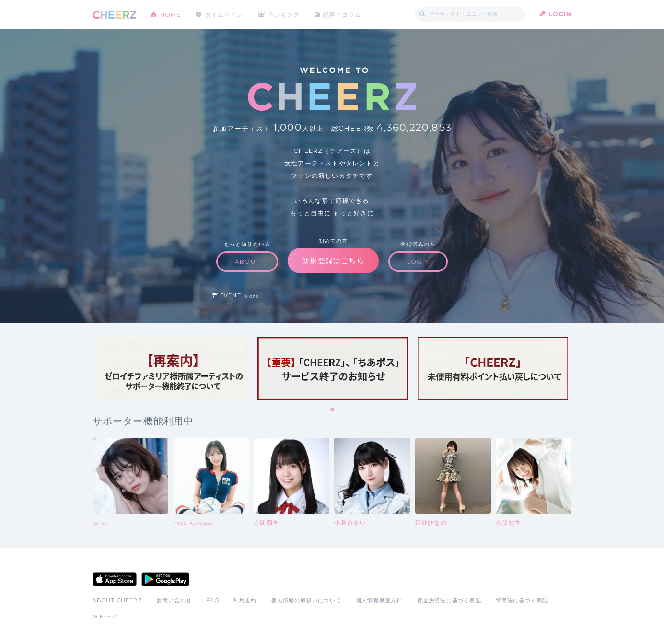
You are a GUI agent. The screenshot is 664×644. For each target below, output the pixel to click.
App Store (115, 579)
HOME (171, 14)
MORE (252, 297)
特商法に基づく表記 (522, 600)
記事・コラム (343, 14)
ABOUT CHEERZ (117, 600)
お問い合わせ (174, 600)
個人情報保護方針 (379, 600)
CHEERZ (114, 15)
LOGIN (560, 14)
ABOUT (247, 262)
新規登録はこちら (333, 261)
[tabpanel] (173, 369)
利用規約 (245, 600)
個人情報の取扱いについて (306, 600)
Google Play (165, 579)
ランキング (284, 14)
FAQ (213, 600)
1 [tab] (333, 410)
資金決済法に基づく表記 (449, 600)
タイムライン (224, 14)
